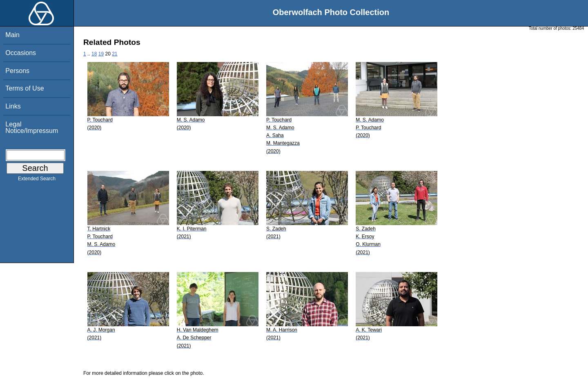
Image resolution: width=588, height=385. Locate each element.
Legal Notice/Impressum (32, 127)
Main (12, 35)
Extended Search (37, 180)
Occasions (21, 53)
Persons (17, 71)
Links (13, 106)
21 (115, 54)
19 (101, 54)
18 (94, 54)
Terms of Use (24, 88)
